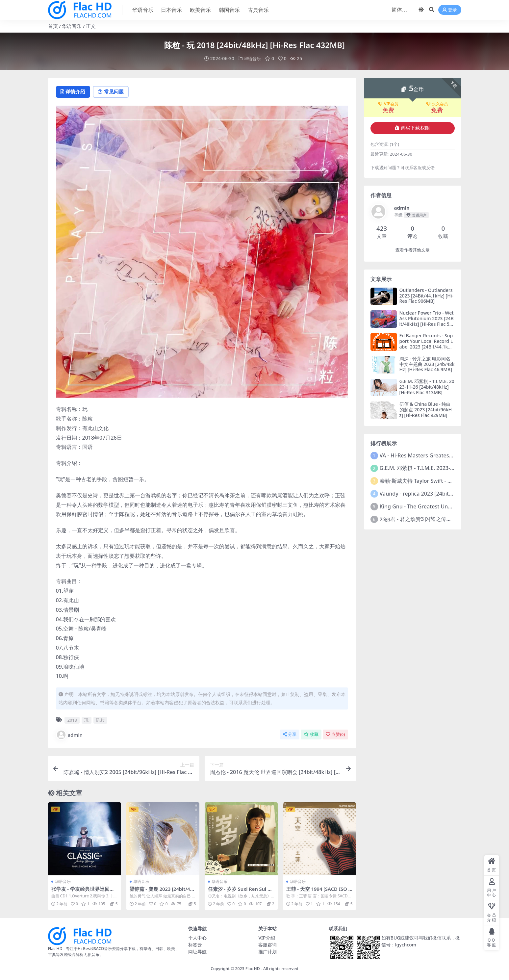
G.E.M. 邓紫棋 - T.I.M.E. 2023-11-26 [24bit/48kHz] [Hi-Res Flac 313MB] (427, 387)
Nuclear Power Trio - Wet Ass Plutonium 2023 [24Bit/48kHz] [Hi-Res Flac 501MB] (427, 321)
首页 (53, 26)
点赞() (335, 735)
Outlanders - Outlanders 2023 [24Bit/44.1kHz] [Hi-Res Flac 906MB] (426, 295)
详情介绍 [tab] (74, 92)
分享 (290, 735)
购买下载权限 (412, 128)
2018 (72, 720)
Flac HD (253, 969)
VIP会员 (388, 104)
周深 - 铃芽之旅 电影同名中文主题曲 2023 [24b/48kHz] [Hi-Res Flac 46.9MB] (427, 364)
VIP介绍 (267, 938)
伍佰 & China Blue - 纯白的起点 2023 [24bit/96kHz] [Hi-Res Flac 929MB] (426, 410)
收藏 (311, 735)
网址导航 (197, 952)
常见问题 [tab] (114, 92)
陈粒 (100, 720)
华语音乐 (72, 26)
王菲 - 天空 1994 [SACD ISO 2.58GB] (317, 892)
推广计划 (267, 952)
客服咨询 (267, 945)
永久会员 (437, 104)
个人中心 (197, 938)
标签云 (195, 945)
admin (69, 735)
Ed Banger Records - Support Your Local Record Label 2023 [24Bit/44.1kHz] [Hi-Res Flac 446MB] (426, 344)
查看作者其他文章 (413, 250)
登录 (450, 10)
